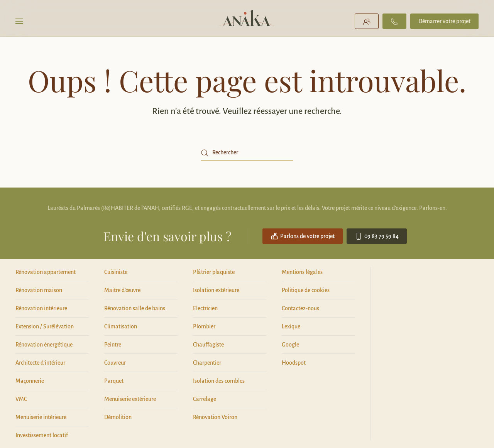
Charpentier (207, 363)
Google (290, 345)
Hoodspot (294, 363)
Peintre (113, 345)
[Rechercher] (247, 153)
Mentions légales (302, 272)
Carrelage (205, 399)
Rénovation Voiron (215, 417)
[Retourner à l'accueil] (247, 21)
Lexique (291, 326)
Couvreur (115, 363)
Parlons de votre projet (303, 236)
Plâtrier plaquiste (214, 272)
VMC (21, 399)
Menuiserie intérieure (41, 417)
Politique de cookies (306, 290)
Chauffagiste (208, 345)
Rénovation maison (39, 290)
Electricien (205, 308)
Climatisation (121, 326)
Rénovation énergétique (44, 345)
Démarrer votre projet (444, 21)
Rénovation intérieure (41, 308)
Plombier (204, 326)
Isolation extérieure (216, 290)
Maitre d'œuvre (122, 290)
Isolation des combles (219, 381)
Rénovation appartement (46, 272)
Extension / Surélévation (45, 326)
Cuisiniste (116, 272)
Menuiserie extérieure (130, 399)
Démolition (118, 417)
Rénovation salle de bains (135, 308)
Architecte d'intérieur (40, 363)
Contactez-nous (300, 308)
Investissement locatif (42, 435)
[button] (19, 21)
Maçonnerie (30, 381)
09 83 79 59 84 (377, 236)
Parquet (114, 381)
